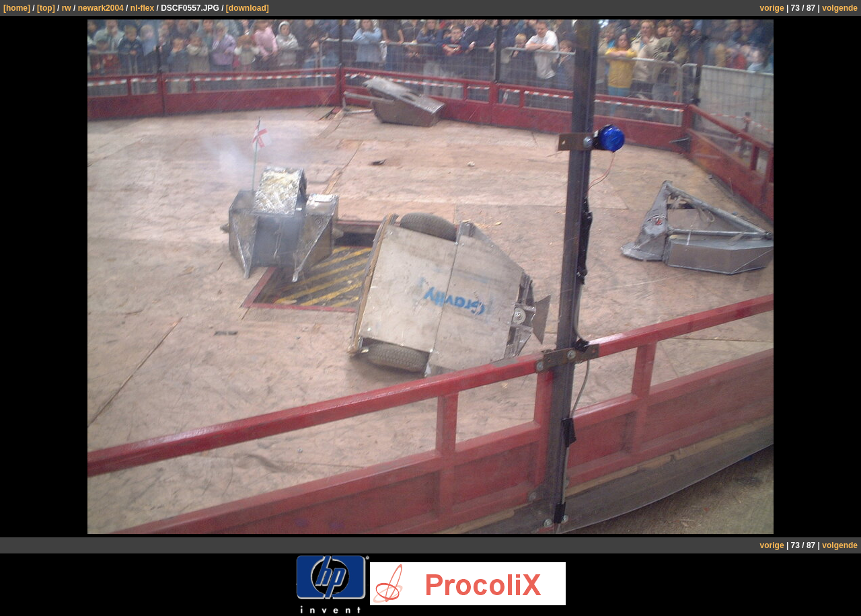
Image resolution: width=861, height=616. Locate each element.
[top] (46, 8)
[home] (17, 8)
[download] (248, 8)
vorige (772, 8)
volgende (840, 8)
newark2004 (101, 8)
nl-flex (142, 8)
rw (67, 8)
